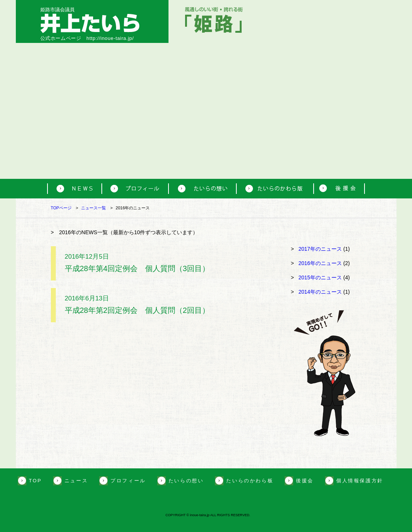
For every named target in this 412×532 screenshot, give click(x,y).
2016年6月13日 (87, 298)
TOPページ (61, 208)
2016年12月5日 (87, 257)
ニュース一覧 (93, 208)
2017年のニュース (320, 249)
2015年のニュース (320, 277)
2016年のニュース (320, 263)
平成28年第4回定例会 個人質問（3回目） (137, 268)
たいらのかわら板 (250, 481)
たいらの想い (186, 481)
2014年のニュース (320, 292)
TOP (35, 481)
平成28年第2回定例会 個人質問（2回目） (137, 310)
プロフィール (128, 481)
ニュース (76, 481)
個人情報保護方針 (360, 481)
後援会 (305, 481)
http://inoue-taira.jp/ (110, 38)
